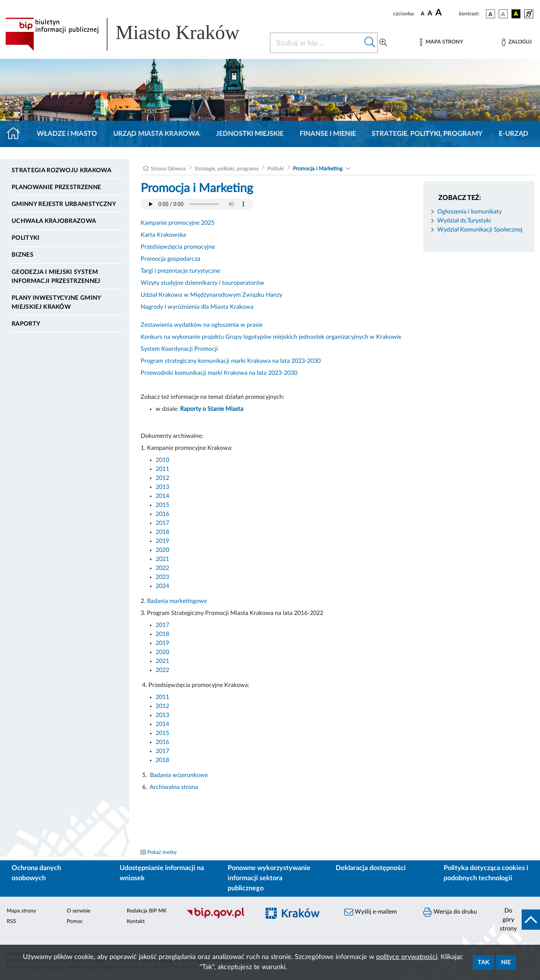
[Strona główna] (16, 134)
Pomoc (75, 921)
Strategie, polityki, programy (427, 134)
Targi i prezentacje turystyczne (180, 271)
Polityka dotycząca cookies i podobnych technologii (486, 873)
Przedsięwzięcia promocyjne (178, 247)
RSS (11, 921)
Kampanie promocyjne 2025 (178, 223)
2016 (162, 514)
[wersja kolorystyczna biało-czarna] (503, 14)
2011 (162, 469)
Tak (484, 962)
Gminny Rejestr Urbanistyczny (64, 204)
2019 (162, 541)
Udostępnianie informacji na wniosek (162, 873)
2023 (162, 577)
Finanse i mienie (328, 134)
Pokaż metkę (162, 852)
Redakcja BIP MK (147, 911)
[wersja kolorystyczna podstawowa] (490, 14)
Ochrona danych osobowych (36, 873)
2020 (162, 550)
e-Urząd (514, 134)
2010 (162, 460)
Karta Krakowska (163, 235)
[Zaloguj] (517, 42)
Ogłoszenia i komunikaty (469, 212)
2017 (162, 523)
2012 (162, 478)
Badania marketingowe (177, 601)
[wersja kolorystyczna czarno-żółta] (516, 14)
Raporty (26, 324)
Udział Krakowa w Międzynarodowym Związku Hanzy (211, 295)
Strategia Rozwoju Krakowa (61, 170)
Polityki (26, 238)
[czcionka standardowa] (423, 14)
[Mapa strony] (441, 42)
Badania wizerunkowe (179, 775)
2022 (162, 568)
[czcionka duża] (446, 13)
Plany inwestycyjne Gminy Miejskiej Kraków (56, 302)
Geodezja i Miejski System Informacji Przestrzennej (56, 277)
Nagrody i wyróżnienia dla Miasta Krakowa (197, 307)
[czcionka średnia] (430, 14)
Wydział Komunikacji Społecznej (480, 230)
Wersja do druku (450, 912)
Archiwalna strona (174, 787)
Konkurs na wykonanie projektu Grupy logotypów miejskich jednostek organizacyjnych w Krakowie (271, 337)
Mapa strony (21, 911)
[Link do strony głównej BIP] (133, 34)
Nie (506, 962)
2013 (163, 487)
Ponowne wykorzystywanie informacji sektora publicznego (269, 878)
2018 (162, 532)
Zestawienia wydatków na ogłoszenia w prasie (202, 325)
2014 (162, 496)
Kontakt (136, 921)
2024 (162, 586)
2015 (162, 505)
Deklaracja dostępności (371, 868)
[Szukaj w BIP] (316, 43)
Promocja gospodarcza (170, 259)
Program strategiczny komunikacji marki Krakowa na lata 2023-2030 (231, 361)
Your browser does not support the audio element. (197, 204)
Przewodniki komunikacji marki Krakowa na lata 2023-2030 (219, 373)
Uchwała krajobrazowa (54, 221)
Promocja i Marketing (318, 169)
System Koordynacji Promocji (179, 349)
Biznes (22, 255)
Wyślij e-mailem (370, 912)
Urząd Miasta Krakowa (157, 134)
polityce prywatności (407, 957)
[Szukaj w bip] (370, 43)
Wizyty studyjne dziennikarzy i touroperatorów (202, 283)
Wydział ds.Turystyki (464, 221)
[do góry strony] (517, 920)
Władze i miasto (67, 134)
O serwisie (79, 911)
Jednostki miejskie (250, 134)
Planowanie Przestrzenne (56, 187)
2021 (162, 559)
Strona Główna (168, 169)
